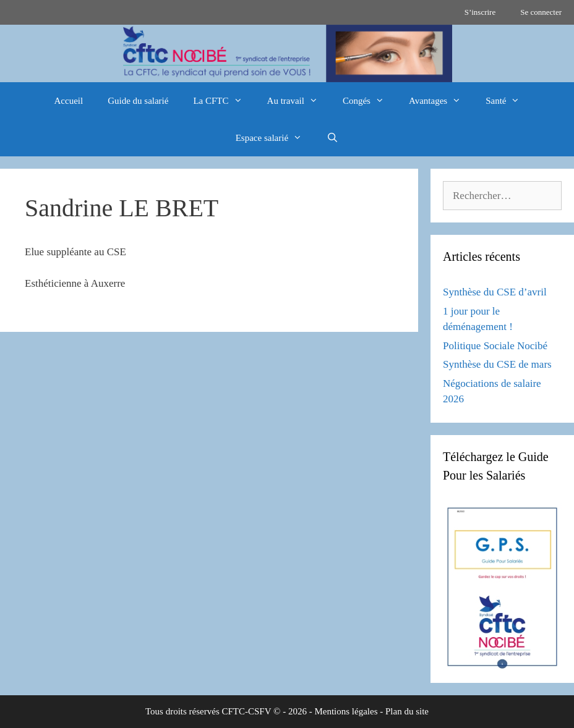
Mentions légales (346, 711)
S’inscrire (480, 12)
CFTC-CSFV (247, 711)
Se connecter (541, 12)
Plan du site (407, 711)
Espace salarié (275, 138)
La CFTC (224, 101)
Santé (509, 101)
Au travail (299, 101)
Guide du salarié (138, 101)
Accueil (69, 101)
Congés (370, 101)
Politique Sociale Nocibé (495, 346)
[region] (287, 53)
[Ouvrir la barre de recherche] (332, 138)
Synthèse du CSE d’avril (495, 292)
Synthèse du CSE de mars (497, 364)
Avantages (441, 101)
